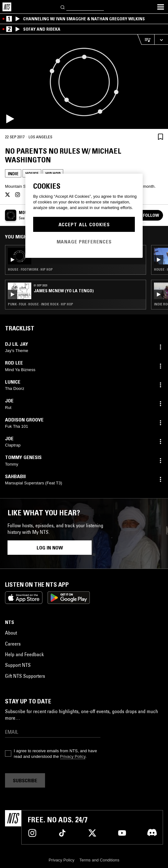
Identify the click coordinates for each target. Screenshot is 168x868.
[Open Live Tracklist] (146, 40)
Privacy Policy (73, 756)
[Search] (63, 7)
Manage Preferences (84, 242)
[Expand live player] (161, 40)
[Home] (7, 7)
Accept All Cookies (84, 224)
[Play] (84, 82)
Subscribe (25, 780)
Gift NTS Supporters (25, 676)
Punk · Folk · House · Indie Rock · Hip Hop (41, 304)
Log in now (50, 548)
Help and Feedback (24, 654)
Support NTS (18, 665)
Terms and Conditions (99, 860)
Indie (13, 174)
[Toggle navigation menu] (160, 7)
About (11, 633)
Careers (13, 644)
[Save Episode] (160, 137)
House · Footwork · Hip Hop (30, 269)
